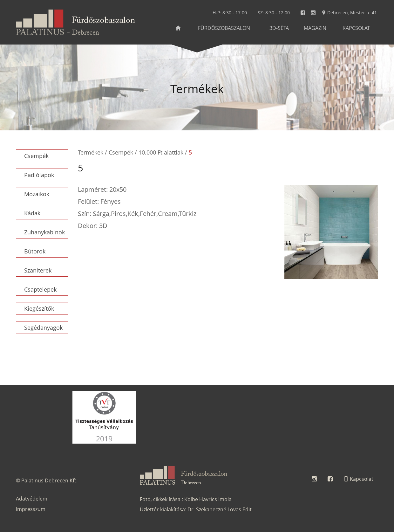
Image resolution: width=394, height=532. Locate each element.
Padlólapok (39, 175)
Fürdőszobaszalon (224, 28)
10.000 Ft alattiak (161, 152)
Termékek (91, 152)
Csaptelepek (40, 289)
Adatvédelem (32, 499)
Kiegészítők (39, 308)
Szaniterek (38, 270)
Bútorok (35, 251)
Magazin (315, 28)
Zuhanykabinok (44, 232)
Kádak (32, 213)
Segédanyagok (43, 328)
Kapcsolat (356, 28)
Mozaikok (37, 194)
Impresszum (31, 509)
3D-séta (279, 28)
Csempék (36, 156)
